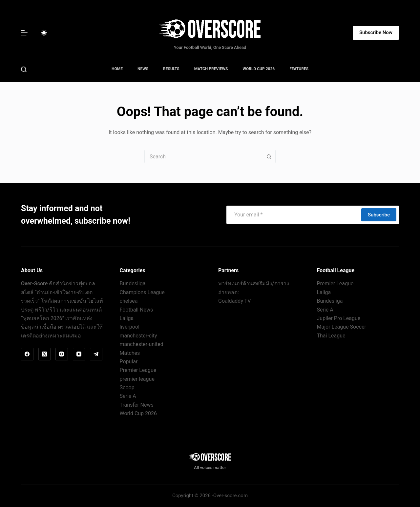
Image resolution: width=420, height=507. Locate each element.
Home (117, 69)
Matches (130, 353)
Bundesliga (133, 284)
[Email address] (294, 215)
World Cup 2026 (259, 69)
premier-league (137, 379)
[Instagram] (62, 354)
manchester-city (138, 336)
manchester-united (142, 344)
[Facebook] (27, 354)
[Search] (24, 69)
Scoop (127, 387)
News (143, 69)
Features (299, 69)
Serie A (128, 396)
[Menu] (24, 33)
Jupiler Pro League (339, 318)
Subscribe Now (376, 32)
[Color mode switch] (44, 33)
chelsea (129, 301)
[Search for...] (203, 156)
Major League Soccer (342, 327)
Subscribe (379, 215)
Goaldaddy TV (234, 301)
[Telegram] (96, 354)
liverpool (130, 327)
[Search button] (269, 156)
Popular (129, 362)
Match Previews (211, 69)
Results (171, 69)
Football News (136, 310)
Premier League (138, 370)
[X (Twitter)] (45, 354)
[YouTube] (79, 354)
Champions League (142, 292)
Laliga (127, 318)
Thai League (331, 336)
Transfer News (137, 405)
